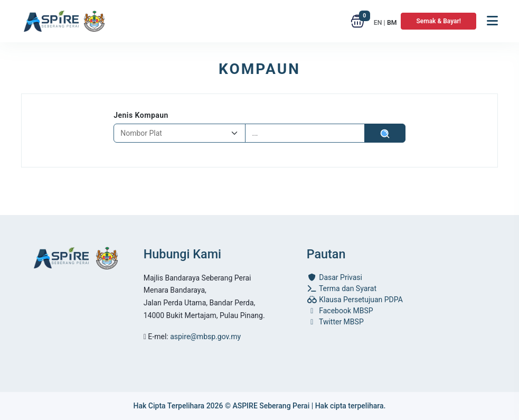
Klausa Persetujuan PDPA (355, 300)
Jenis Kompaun (141, 115)
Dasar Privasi (334, 277)
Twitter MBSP (335, 322)
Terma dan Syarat (342, 288)
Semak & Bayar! (438, 21)
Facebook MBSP (340, 311)
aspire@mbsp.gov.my (205, 337)
